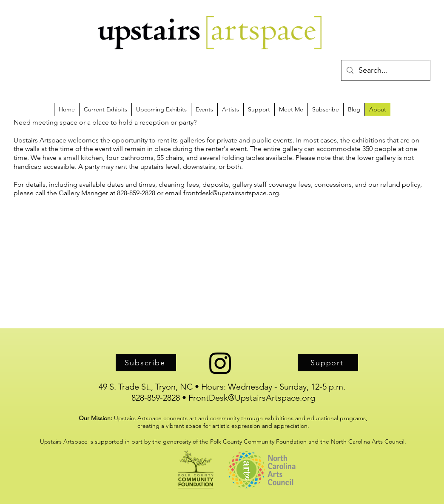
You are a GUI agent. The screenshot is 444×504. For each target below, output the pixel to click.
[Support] (328, 363)
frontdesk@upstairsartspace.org (231, 193)
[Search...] (385, 71)
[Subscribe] (146, 363)
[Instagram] (220, 363)
